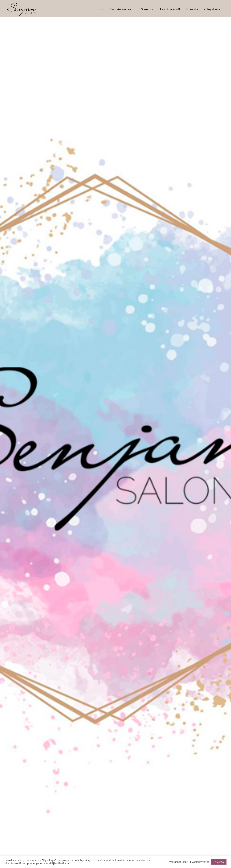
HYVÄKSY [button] (219, 862)
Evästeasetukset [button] (178, 862)
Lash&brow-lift (170, 9)
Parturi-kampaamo (123, 9)
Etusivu (100, 9)
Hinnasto (192, 9)
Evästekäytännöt (200, 862)
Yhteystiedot (212, 9)
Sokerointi (148, 9)
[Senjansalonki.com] (22, 9)
